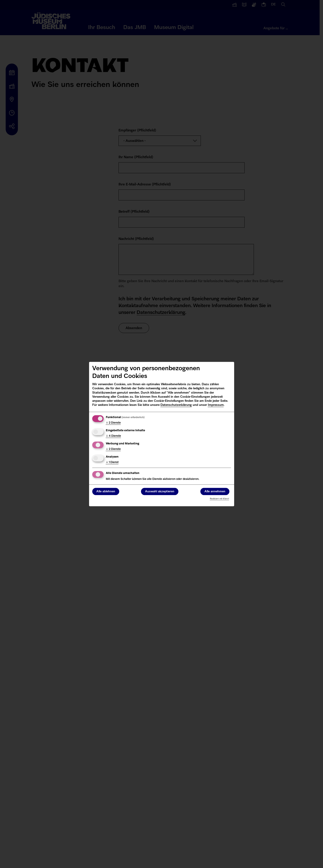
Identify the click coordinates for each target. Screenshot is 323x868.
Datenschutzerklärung (176, 405)
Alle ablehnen (106, 492)
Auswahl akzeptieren (160, 492)
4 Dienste (113, 436)
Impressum (216, 405)
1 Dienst (112, 462)
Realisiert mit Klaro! (220, 499)
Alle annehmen (215, 492)
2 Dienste (113, 423)
